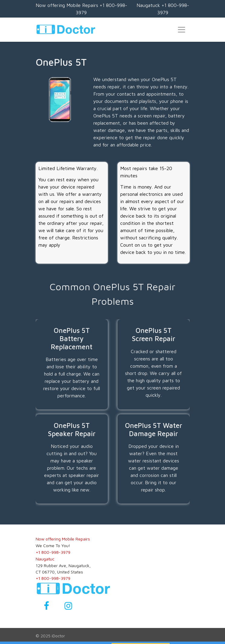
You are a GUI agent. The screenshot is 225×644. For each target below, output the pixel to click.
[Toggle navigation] (182, 30)
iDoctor (58, 636)
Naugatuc (45, 559)
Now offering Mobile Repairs (63, 539)
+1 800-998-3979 (53, 552)
